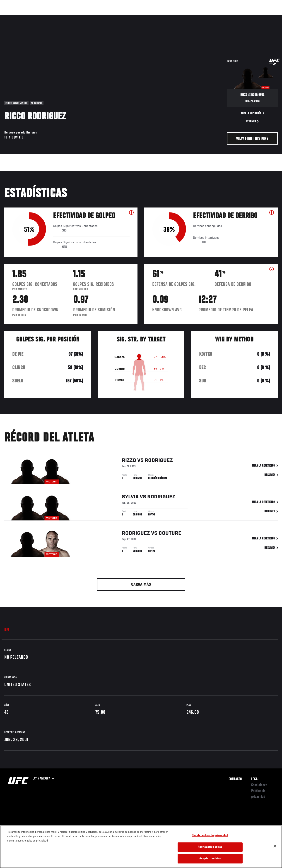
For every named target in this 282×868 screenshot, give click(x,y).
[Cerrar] (275, 846)
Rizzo (129, 461)
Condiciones (259, 785)
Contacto (235, 779)
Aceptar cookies (210, 859)
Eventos (13, 17)
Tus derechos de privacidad (210, 836)
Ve (236, 17)
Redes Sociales (216, 17)
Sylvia (130, 498)
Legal (255, 779)
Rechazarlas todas (210, 847)
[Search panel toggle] (267, 17)
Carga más (141, 585)
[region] (141, 847)
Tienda (256, 17)
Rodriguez (159, 461)
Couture (170, 534)
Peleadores (54, 17)
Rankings (33, 17)
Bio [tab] (7, 630)
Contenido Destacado (84, 17)
